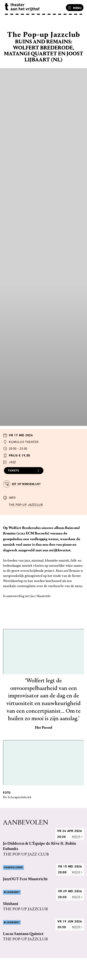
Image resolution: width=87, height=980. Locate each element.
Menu (74, 8)
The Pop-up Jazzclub (26, 505)
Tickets (24, 471)
